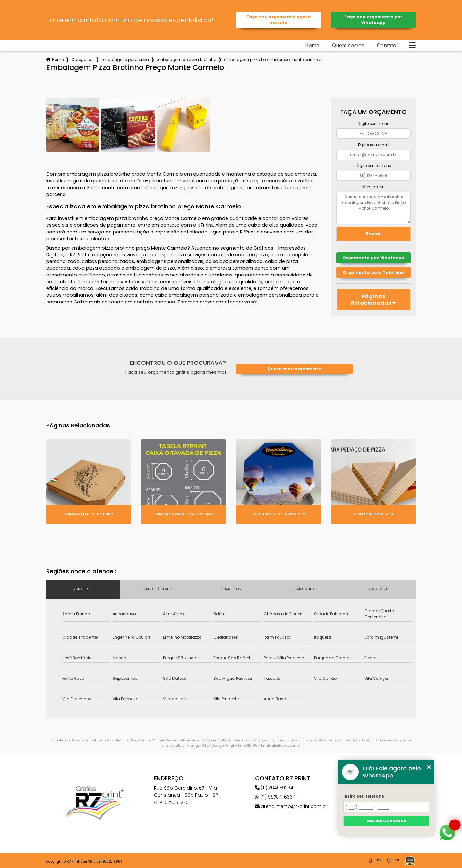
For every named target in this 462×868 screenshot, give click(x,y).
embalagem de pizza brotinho (186, 60)
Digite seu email (374, 145)
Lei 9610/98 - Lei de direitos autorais (269, 745)
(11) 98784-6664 (275, 797)
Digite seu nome (373, 123)
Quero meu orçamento (294, 369)
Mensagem (373, 187)
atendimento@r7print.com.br (291, 806)
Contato (387, 45)
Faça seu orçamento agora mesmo (278, 20)
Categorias (82, 60)
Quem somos (348, 45)
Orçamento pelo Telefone (373, 272)
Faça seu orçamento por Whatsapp (373, 20)
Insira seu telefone (364, 796)
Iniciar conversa (386, 821)
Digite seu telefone (373, 166)
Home (312, 45)
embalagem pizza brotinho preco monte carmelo (273, 60)
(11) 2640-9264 (274, 788)
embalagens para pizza (125, 60)
